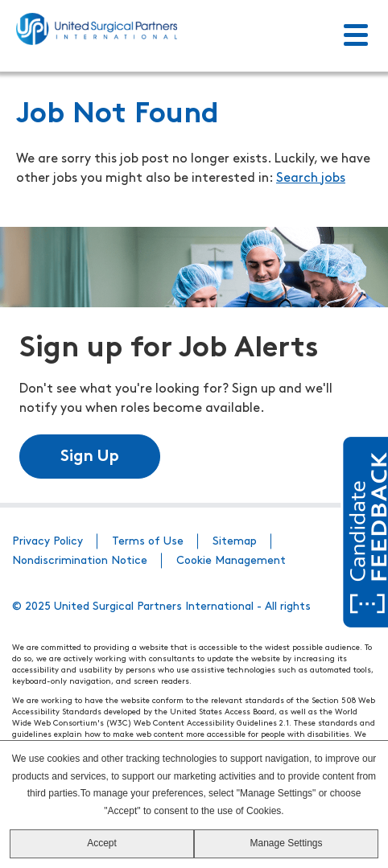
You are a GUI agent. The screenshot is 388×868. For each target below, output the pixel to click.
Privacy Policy (47, 542)
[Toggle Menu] (356, 36)
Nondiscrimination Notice (80, 561)
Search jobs (311, 179)
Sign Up (90, 457)
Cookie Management (231, 561)
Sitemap (235, 542)
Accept (102, 843)
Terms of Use (148, 542)
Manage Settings (286, 843)
